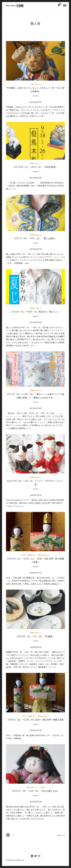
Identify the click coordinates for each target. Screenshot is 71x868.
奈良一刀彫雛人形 (28, 555)
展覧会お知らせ (36, 163)
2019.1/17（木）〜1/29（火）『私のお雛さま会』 (36, 791)
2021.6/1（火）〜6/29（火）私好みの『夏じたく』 (36, 312)
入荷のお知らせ (36, 84)
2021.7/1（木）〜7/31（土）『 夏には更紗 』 (36, 238)
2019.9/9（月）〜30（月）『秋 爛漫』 (36, 636)
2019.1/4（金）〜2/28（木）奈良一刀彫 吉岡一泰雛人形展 (36, 720)
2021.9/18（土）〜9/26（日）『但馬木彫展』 (36, 167)
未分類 (43, 787)
